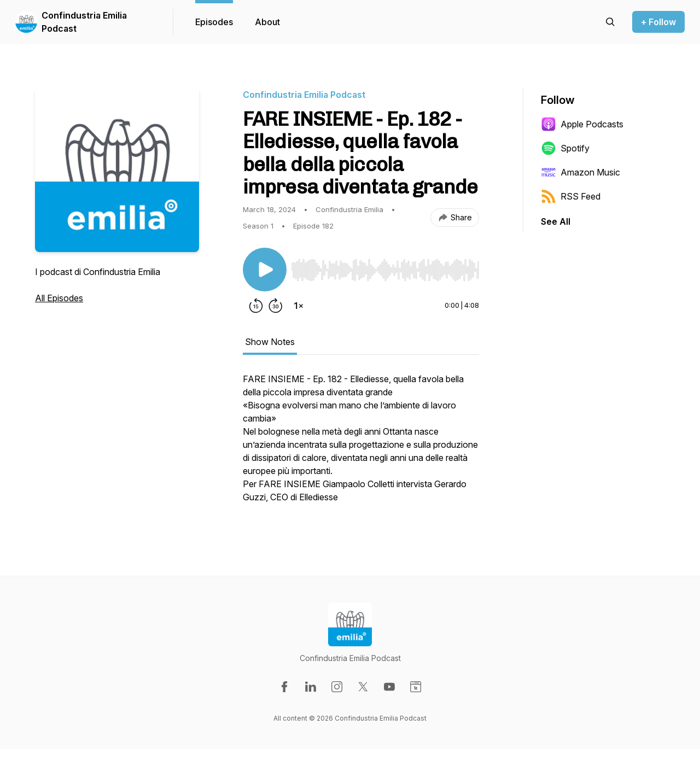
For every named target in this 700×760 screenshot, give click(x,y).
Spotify (565, 148)
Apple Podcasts (582, 124)
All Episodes (59, 298)
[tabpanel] (361, 443)
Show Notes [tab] (270, 342)
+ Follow (658, 22)
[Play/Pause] (265, 270)
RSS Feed (571, 196)
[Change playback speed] (299, 306)
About (267, 22)
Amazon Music (581, 172)
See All (556, 221)
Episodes (214, 22)
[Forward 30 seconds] (276, 306)
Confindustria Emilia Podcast (84, 22)
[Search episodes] (610, 22)
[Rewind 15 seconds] (256, 306)
